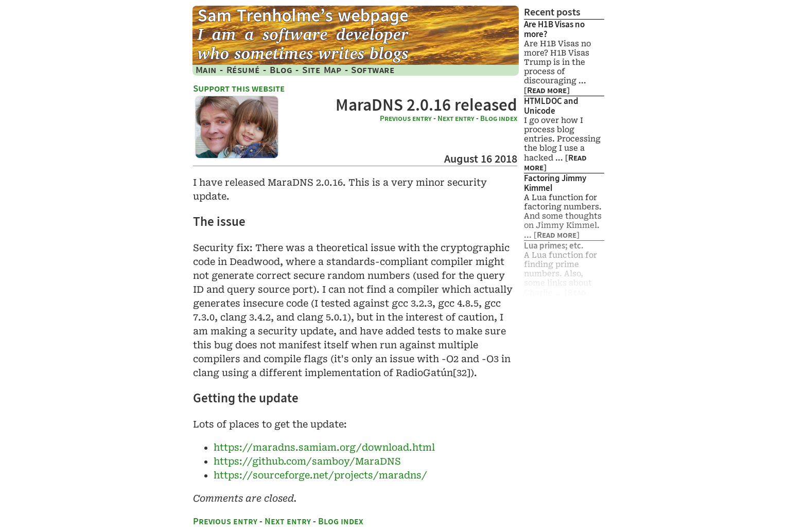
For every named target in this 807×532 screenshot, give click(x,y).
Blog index (499, 118)
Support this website (239, 88)
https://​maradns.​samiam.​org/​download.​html (324, 447)
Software (373, 70)
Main (206, 70)
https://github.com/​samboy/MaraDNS (307, 461)
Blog (281, 70)
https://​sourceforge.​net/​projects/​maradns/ (320, 475)
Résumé (243, 70)
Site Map (322, 70)
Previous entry (406, 118)
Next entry (456, 118)
